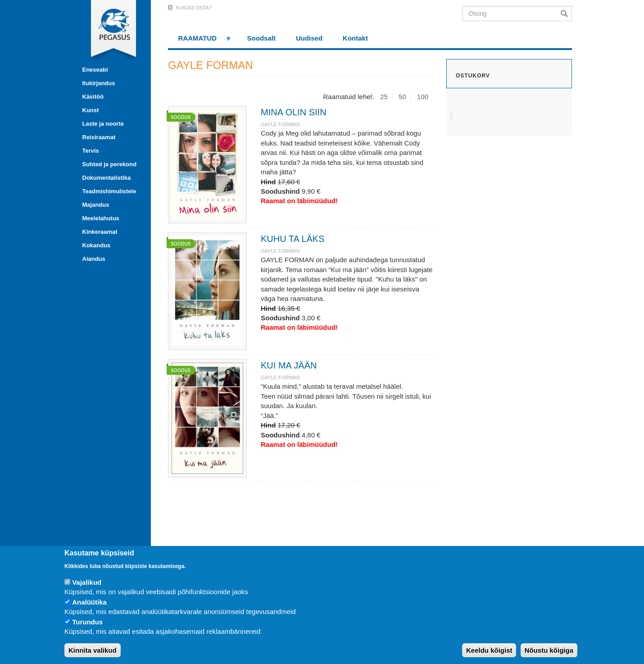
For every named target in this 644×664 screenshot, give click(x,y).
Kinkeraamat (100, 232)
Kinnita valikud (93, 650)
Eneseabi (95, 70)
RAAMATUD (200, 41)
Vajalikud (87, 582)
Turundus (87, 622)
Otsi (566, 14)
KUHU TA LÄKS (293, 239)
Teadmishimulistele (109, 191)
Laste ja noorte (103, 124)
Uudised (309, 38)
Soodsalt (261, 38)
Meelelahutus (101, 218)
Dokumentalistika (107, 178)
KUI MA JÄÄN (289, 365)
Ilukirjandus (99, 83)
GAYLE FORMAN (280, 124)
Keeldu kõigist (489, 650)
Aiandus (94, 259)
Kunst (91, 110)
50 (402, 97)
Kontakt (355, 38)
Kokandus (97, 245)
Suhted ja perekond (110, 164)
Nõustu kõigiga (549, 650)
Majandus (96, 205)
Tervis (91, 151)
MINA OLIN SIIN (294, 112)
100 (423, 97)
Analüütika (89, 602)
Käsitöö (93, 97)
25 (384, 97)
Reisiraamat (99, 137)
